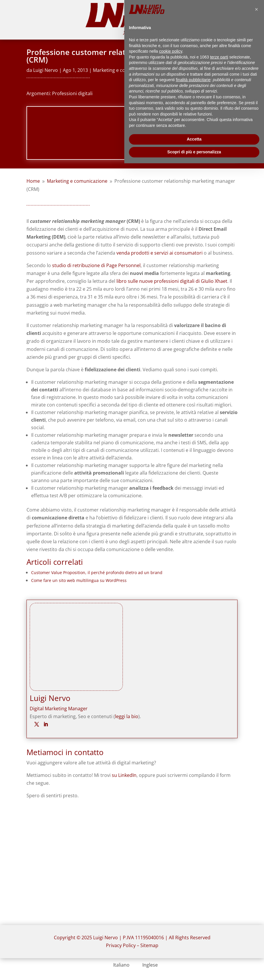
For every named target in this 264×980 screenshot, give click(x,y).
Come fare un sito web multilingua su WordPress (79, 580)
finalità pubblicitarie (193, 80)
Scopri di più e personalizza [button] (194, 152)
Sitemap (149, 945)
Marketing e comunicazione (123, 70)
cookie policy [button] (171, 51)
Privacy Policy (121, 945)
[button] (256, 9)
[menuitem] (118, 965)
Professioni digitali (72, 93)
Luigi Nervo (46, 70)
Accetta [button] (194, 139)
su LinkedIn (124, 775)
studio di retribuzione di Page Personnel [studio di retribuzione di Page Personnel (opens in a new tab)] (96, 265)
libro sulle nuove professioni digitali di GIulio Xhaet (172, 281)
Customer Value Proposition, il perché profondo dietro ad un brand (97, 572)
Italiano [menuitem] (121, 965)
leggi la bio (127, 716)
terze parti (219, 57)
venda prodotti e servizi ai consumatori (160, 253)
